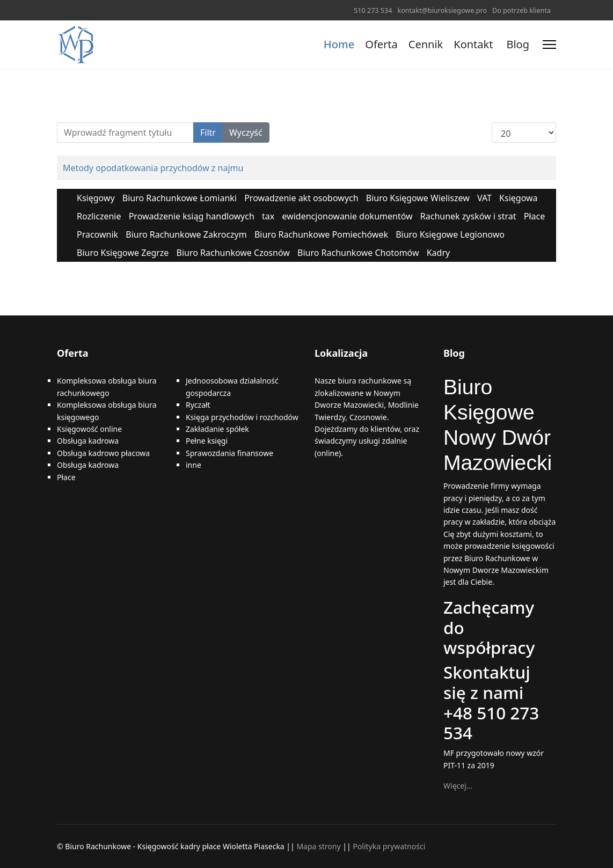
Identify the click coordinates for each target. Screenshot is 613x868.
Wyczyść (246, 133)
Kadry (439, 253)
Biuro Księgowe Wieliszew (418, 198)
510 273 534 (373, 10)
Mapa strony (318, 846)
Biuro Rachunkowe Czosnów (233, 253)
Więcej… (458, 786)
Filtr (208, 133)
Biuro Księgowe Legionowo (450, 234)
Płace (535, 216)
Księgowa (518, 198)
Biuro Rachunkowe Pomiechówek (321, 234)
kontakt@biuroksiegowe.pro (442, 10)
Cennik (426, 44)
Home (339, 44)
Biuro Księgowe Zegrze (123, 253)
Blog (518, 44)
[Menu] (549, 45)
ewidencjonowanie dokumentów (347, 216)
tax (268, 216)
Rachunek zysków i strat (468, 216)
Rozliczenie (99, 216)
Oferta (381, 44)
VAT (484, 198)
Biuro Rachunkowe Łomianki (180, 198)
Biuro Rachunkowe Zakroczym (186, 234)
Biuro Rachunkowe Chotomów (358, 253)
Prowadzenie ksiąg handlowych (192, 216)
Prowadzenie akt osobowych (301, 198)
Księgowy (96, 198)
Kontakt (473, 44)
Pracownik (97, 234)
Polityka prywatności (389, 846)
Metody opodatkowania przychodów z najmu (153, 168)
